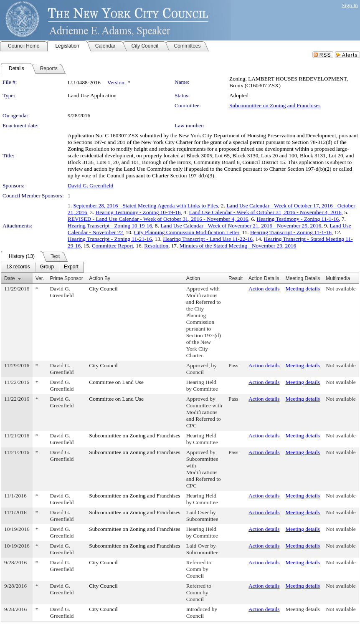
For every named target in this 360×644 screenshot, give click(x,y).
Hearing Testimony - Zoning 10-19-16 (138, 212)
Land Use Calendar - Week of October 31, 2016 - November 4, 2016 (265, 212)
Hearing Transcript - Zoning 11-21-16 (110, 239)
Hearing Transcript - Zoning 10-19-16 (110, 226)
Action (193, 278)
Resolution (156, 246)
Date (9, 278)
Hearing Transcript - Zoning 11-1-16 (291, 232)
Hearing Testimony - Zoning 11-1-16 (298, 219)
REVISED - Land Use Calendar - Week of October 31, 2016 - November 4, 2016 (158, 219)
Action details (264, 289)
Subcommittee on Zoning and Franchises (275, 105)
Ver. (40, 278)
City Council (103, 289)
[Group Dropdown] (47, 267)
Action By (100, 278)
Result (236, 278)
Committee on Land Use (116, 382)
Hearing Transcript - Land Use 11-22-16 (208, 239)
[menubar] (42, 267)
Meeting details (303, 289)
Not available (341, 289)
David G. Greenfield (90, 186)
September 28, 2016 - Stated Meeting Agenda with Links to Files (146, 206)
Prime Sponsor (66, 278)
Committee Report (113, 246)
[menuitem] (18, 267)
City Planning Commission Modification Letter (187, 232)
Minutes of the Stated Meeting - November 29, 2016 (238, 246)
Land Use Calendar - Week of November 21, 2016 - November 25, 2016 (241, 226)
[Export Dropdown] (71, 267)
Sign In (350, 5)
